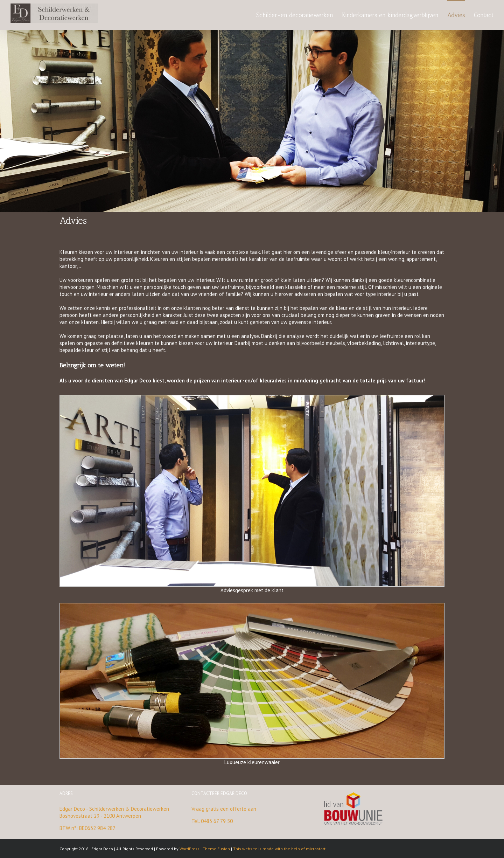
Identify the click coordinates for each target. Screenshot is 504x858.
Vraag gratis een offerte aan (224, 809)
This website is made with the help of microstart (279, 849)
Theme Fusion (216, 849)
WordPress (190, 849)
